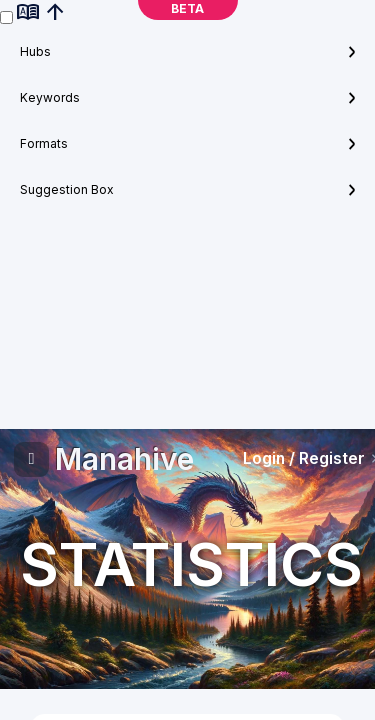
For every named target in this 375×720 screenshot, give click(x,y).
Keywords (50, 97)
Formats (44, 143)
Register (332, 458)
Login (264, 458)
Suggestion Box (67, 189)
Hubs (35, 51)
